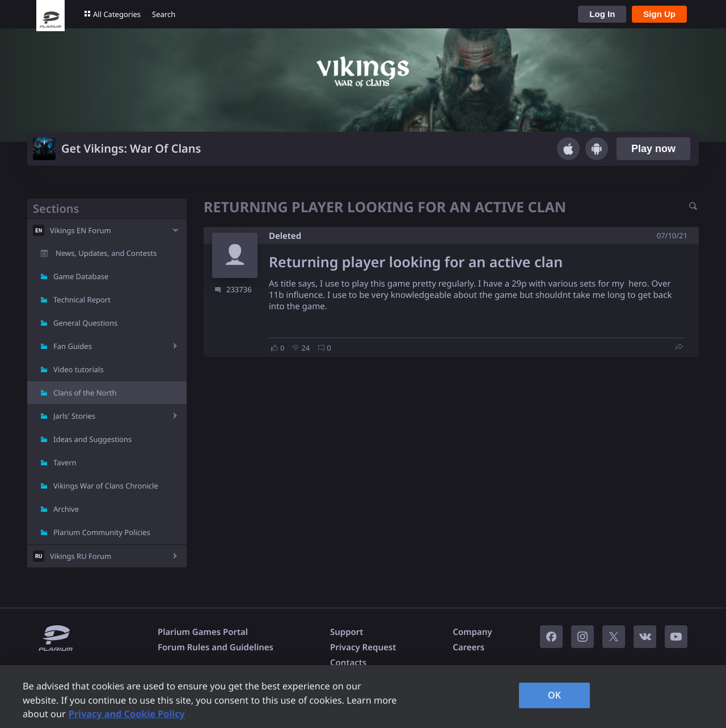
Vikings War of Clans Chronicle (106, 486)
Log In (602, 14)
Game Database (81, 276)
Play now (653, 149)
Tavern (65, 462)
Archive (66, 509)
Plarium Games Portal (203, 632)
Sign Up (659, 14)
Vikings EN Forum (81, 230)
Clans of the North (85, 393)
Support (347, 632)
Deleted (285, 236)
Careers (468, 647)
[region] (363, 697)
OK (555, 695)
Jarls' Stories (74, 416)
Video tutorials (79, 369)
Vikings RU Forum (81, 556)
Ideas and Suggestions (92, 439)
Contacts (348, 663)
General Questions (85, 323)
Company (472, 632)
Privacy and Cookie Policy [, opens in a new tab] (127, 714)
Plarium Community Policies (102, 532)
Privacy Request (363, 647)
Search (164, 14)
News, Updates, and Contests (106, 253)
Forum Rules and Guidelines (216, 647)
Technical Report (82, 300)
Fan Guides (73, 346)
